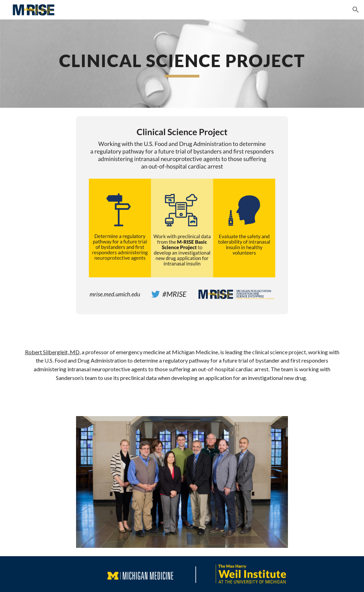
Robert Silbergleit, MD (52, 352)
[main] (182, 64)
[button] (356, 10)
